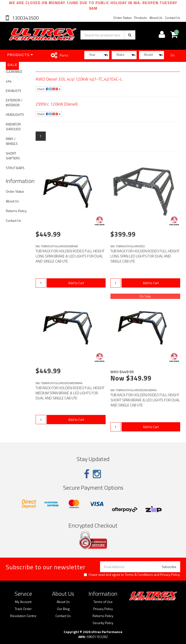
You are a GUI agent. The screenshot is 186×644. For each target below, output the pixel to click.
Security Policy (103, 623)
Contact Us (173, 18)
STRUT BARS (15, 168)
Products (141, 18)
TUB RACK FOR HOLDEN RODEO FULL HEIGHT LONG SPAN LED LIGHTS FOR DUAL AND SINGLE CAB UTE (145, 256)
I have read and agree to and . (132, 575)
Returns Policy (16, 211)
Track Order (23, 609)
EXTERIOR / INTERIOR (14, 103)
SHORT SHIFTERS (13, 156)
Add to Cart (76, 283)
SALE (12, 65)
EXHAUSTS (14, 91)
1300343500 (25, 18)
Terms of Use (103, 602)
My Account (23, 602)
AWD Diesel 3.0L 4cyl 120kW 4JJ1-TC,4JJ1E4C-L (79, 79)
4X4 (9, 81)
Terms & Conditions (139, 574)
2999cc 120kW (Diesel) (57, 104)
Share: (49, 89)
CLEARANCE (14, 71)
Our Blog (63, 609)
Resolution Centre (23, 616)
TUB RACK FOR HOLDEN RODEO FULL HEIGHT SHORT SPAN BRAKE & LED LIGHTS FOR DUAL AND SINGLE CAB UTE (145, 400)
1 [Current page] (41, 136)
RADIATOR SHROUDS (13, 127)
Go (173, 55)
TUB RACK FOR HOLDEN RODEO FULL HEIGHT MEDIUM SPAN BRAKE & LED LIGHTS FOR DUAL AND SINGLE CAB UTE (70, 393)
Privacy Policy (170, 574)
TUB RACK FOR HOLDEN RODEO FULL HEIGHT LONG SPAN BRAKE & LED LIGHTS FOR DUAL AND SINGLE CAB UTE (70, 256)
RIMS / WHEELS (12, 141)
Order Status (123, 18)
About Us (156, 18)
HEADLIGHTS (15, 114)
